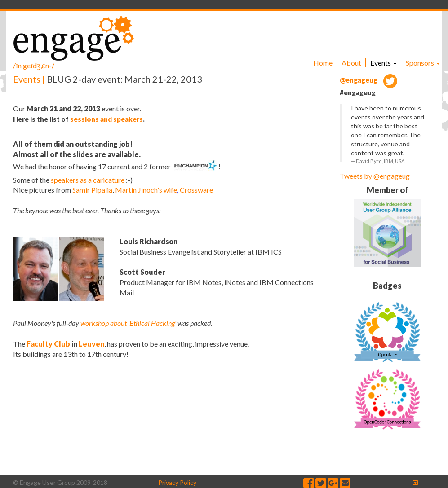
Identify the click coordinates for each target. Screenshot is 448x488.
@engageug (368, 80)
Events (384, 63)
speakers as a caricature (88, 180)
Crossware (196, 190)
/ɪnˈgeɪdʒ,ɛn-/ (34, 65)
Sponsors (423, 63)
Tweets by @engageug (375, 176)
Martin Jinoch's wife (146, 190)
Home (323, 63)
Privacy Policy (177, 482)
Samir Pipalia (92, 190)
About (351, 63)
